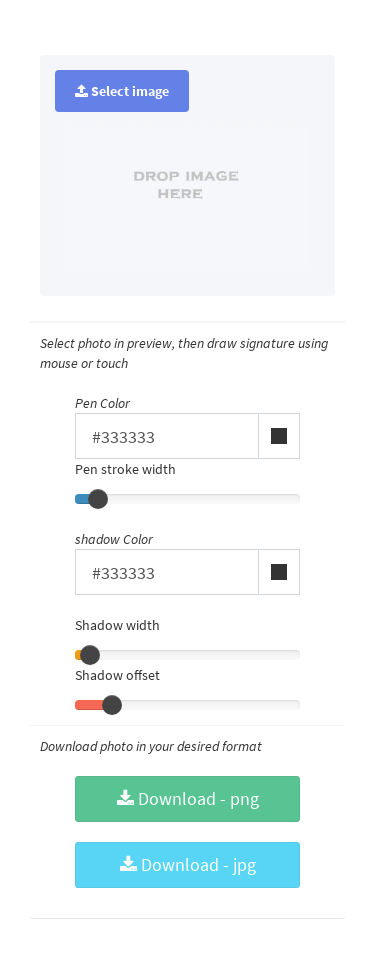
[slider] (98, 499)
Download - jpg (188, 864)
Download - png (188, 798)
